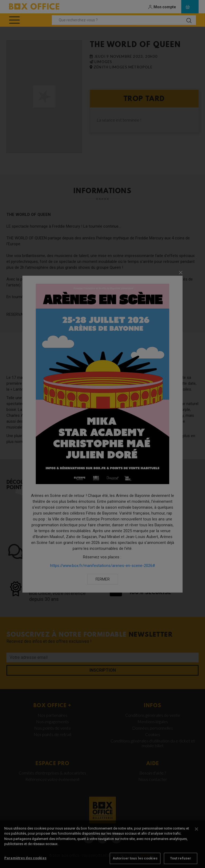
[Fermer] (196, 833)
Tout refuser (181, 862)
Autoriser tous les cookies (135, 862)
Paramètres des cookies (25, 862)
